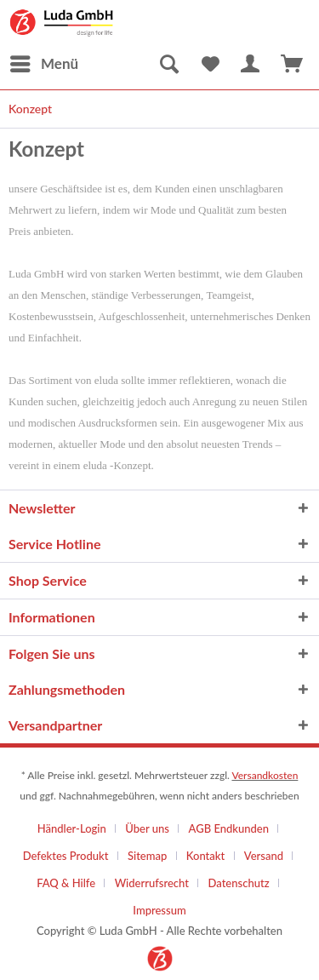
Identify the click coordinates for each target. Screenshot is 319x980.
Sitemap (147, 856)
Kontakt (205, 856)
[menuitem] (43, 64)
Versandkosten (265, 775)
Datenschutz (239, 883)
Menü (44, 61)
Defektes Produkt (66, 856)
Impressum (159, 910)
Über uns (147, 828)
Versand (264, 856)
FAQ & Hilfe (66, 883)
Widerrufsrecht (152, 883)
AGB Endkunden (229, 828)
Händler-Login (72, 828)
